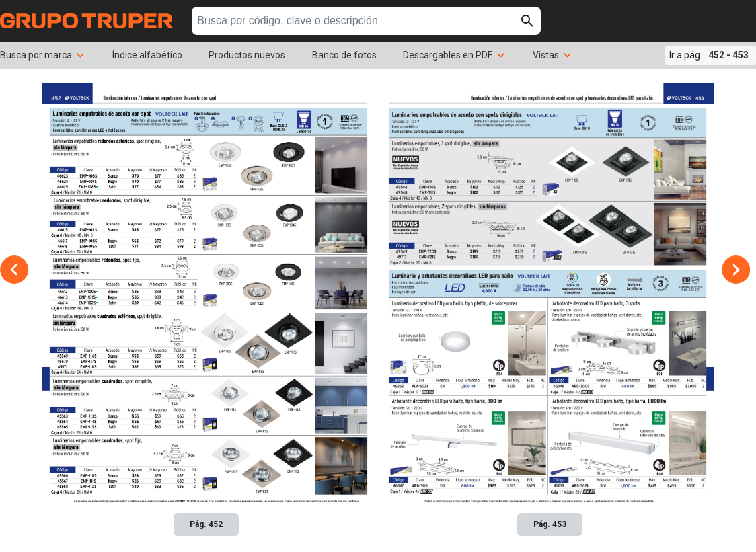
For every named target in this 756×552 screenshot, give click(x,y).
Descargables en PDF (454, 55)
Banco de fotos (344, 55)
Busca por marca (43, 55)
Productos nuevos (247, 55)
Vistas (553, 55)
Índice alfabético (147, 55)
